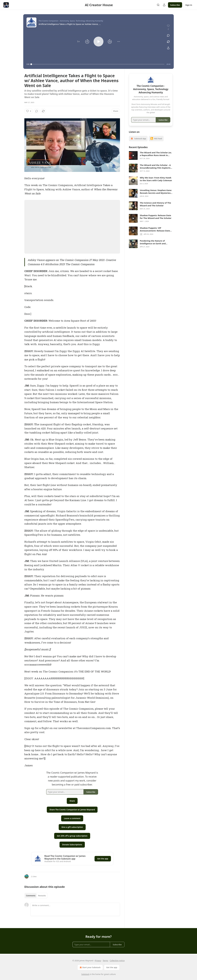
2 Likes (34, 876)
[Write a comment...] (75, 909)
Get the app (103, 859)
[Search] (158, 5)
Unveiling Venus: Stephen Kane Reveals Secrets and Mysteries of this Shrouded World (156, 192)
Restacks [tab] (42, 896)
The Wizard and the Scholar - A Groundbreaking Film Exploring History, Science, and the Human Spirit (156, 166)
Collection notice (117, 961)
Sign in (189, 5)
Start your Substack (90, 967)
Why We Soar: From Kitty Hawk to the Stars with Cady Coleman (156, 179)
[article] (151, 155)
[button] (78, 42)
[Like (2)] (29, 111)
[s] (133, 155)
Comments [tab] (31, 896)
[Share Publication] (164, 5)
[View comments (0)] (168, 35)
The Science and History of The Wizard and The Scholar (155, 204)
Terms (105, 961)
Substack (85, 974)
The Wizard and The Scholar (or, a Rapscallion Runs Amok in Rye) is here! (156, 154)
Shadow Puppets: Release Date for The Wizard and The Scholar (156, 217)
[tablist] (36, 896)
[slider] (98, 64)
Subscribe (175, 5)
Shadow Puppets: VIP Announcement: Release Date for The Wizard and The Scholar (156, 229)
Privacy (98, 961)
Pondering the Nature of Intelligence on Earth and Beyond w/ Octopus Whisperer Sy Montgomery (155, 242)
